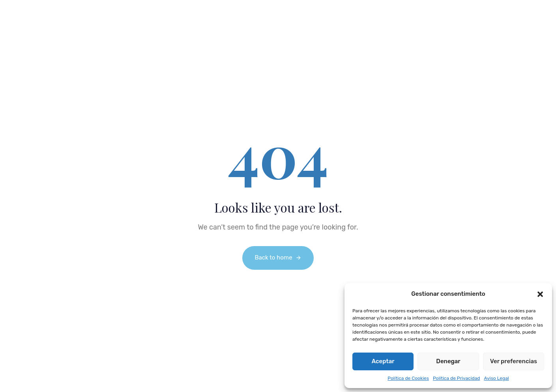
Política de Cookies (408, 378)
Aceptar (383, 361)
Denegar (448, 361)
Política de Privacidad (457, 378)
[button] (540, 294)
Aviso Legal (496, 378)
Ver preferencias (514, 361)
